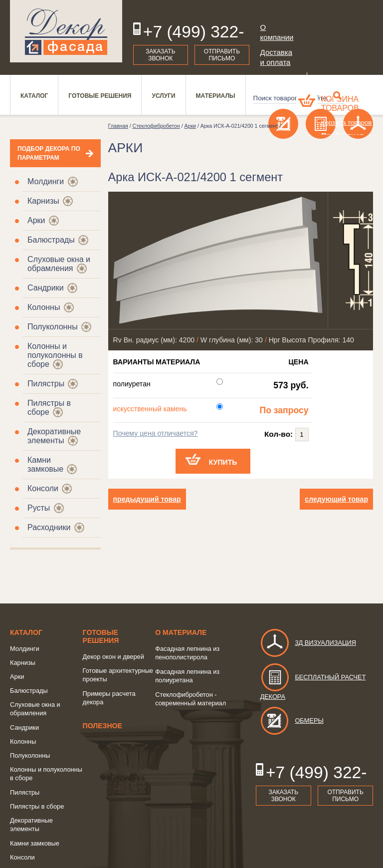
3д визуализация (308, 643)
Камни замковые (45, 464)
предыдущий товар (147, 499)
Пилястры (46, 384)
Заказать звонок (161, 55)
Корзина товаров (340, 104)
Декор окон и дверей (113, 657)
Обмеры (291, 721)
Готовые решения (101, 636)
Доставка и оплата (276, 57)
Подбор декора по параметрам (49, 153)
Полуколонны (53, 327)
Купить (223, 462)
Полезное (102, 726)
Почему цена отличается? (156, 433)
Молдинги (46, 181)
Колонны (44, 307)
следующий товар (336, 499)
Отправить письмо (222, 55)
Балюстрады (51, 240)
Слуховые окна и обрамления (59, 264)
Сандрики (46, 288)
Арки (36, 220)
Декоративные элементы (54, 436)
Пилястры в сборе (37, 806)
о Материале (181, 632)
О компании (277, 32)
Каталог (26, 632)
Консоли (43, 488)
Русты (39, 508)
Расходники (49, 527)
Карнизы (43, 201)
